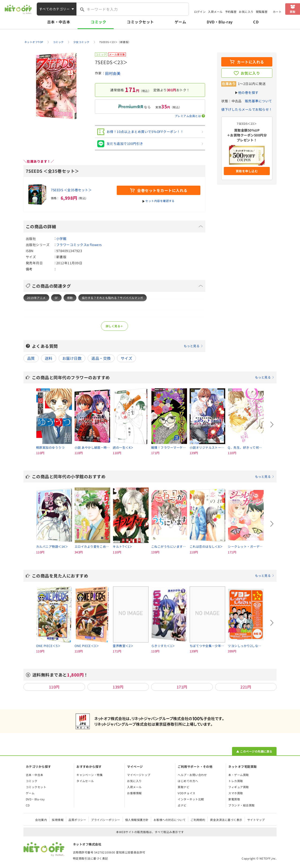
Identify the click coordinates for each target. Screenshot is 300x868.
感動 (70, 298)
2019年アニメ (36, 298)
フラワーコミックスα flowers (79, 245)
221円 (246, 687)
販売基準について (259, 101)
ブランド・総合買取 (241, 805)
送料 (49, 358)
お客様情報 (134, 793)
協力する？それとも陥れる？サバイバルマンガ (112, 298)
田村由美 (113, 73)
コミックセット (140, 22)
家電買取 (234, 799)
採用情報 (58, 820)
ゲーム (180, 22)
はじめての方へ (188, 781)
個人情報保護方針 (137, 820)
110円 (54, 687)
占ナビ (182, 805)
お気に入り (246, 12)
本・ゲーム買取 (238, 775)
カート (277, 12)
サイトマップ (256, 820)
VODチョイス (186, 793)
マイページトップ (139, 775)
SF (56, 298)
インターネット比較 (191, 799)
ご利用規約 (198, 820)
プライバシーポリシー (106, 820)
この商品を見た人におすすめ (153, 576)
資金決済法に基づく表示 (226, 820)
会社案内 (41, 820)
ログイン (200, 12)
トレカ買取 (236, 781)
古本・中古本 (59, 22)
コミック (98, 22)
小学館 (61, 239)
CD (256, 22)
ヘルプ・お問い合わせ (192, 775)
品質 (31, 358)
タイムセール (85, 781)
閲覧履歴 (262, 12)
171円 (182, 687)
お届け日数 (72, 358)
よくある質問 (117, 346)
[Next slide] (272, 425)
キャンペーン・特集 (90, 775)
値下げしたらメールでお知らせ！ (247, 109)
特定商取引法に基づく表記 (90, 858)
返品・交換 (101, 358)
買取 (293, 12)
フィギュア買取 (238, 787)
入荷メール (215, 12)
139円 (118, 687)
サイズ (126, 358)
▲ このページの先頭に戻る (254, 751)
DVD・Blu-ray (220, 22)
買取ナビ (184, 787)
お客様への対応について (170, 820)
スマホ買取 (236, 793)
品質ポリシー (77, 820)
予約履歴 (231, 12)
